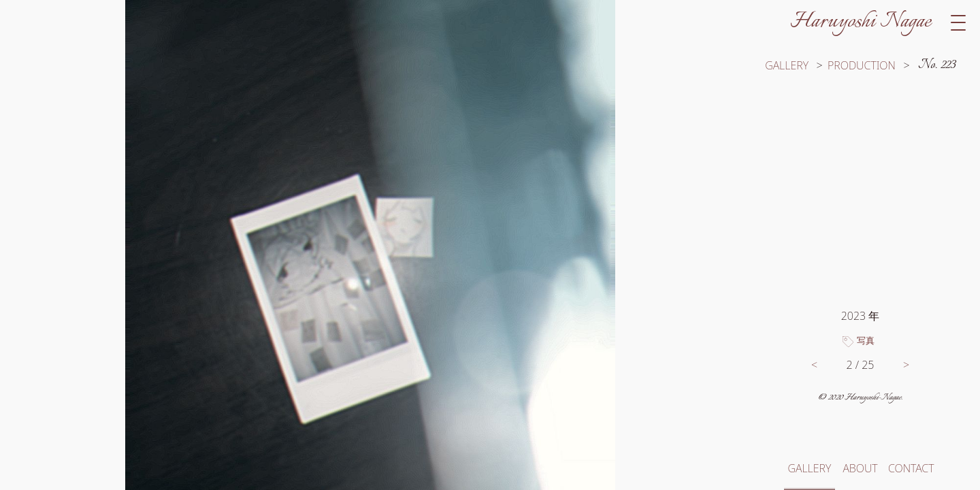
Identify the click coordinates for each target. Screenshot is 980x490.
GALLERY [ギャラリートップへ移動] (787, 65)
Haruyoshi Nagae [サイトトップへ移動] (861, 22)
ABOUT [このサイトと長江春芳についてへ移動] (860, 468)
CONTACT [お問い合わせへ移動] (911, 468)
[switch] (370, 245)
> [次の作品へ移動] (906, 365)
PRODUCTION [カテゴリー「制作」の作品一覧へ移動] (862, 65)
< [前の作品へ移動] (814, 365)
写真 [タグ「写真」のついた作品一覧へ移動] (866, 340)
